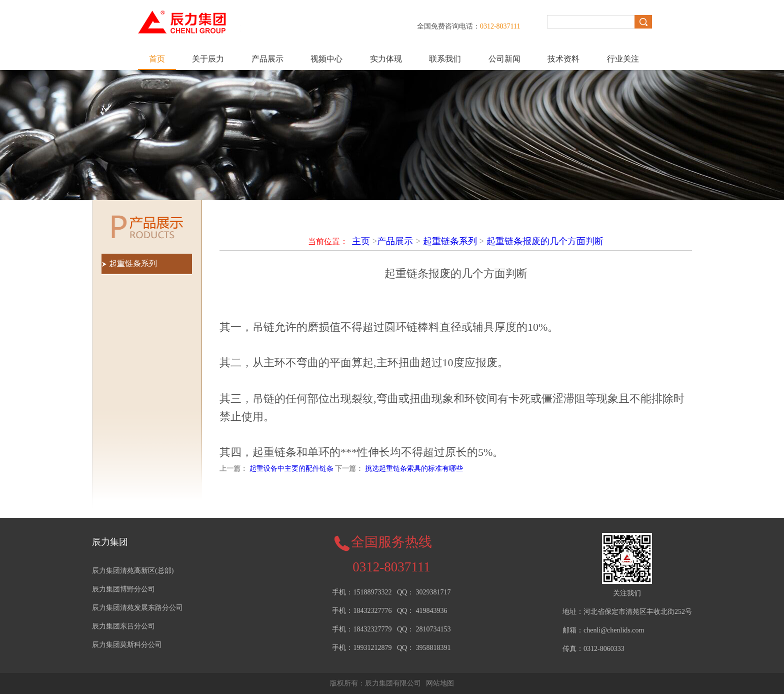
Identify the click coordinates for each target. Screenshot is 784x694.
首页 (157, 59)
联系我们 (445, 59)
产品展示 (267, 59)
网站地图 (440, 683)
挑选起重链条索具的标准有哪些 (414, 469)
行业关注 (623, 59)
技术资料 (563, 59)
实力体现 (386, 59)
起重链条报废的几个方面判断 (545, 241)
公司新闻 (504, 59)
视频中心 (326, 59)
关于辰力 (208, 59)
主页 (361, 241)
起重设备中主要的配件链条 (291, 469)
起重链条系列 (450, 241)
